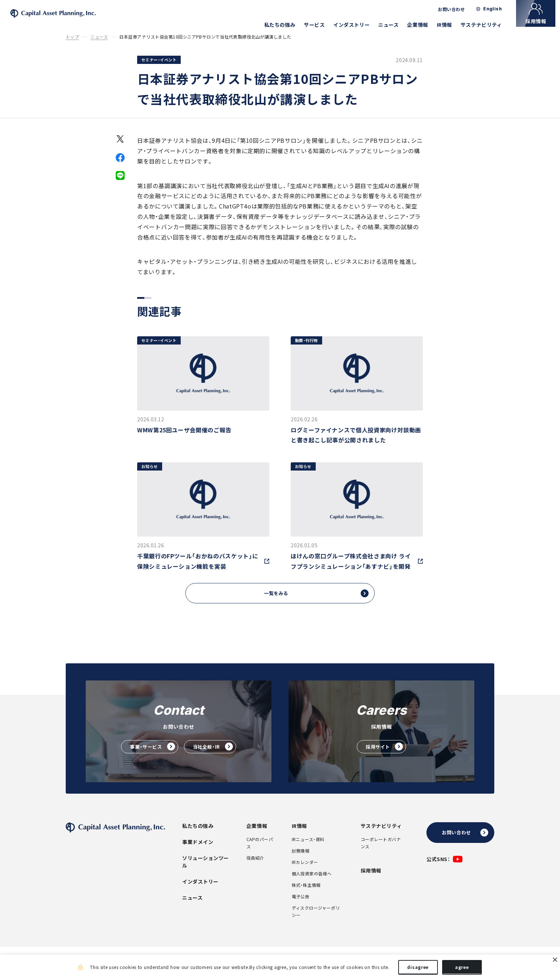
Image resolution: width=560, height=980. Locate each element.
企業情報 (422, 25)
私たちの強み (284, 25)
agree (462, 969)
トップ (72, 46)
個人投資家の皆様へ (312, 884)
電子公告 (301, 906)
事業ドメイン (198, 852)
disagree (418, 969)
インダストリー (356, 25)
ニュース (393, 25)
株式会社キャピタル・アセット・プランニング (69, 18)
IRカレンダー (305, 872)
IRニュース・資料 (308, 849)
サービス (319, 25)
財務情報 (301, 861)
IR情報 (449, 25)
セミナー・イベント (159, 69)
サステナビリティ (486, 25)
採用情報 (371, 880)
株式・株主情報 (306, 895)
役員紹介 (255, 868)
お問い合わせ (456, 9)
